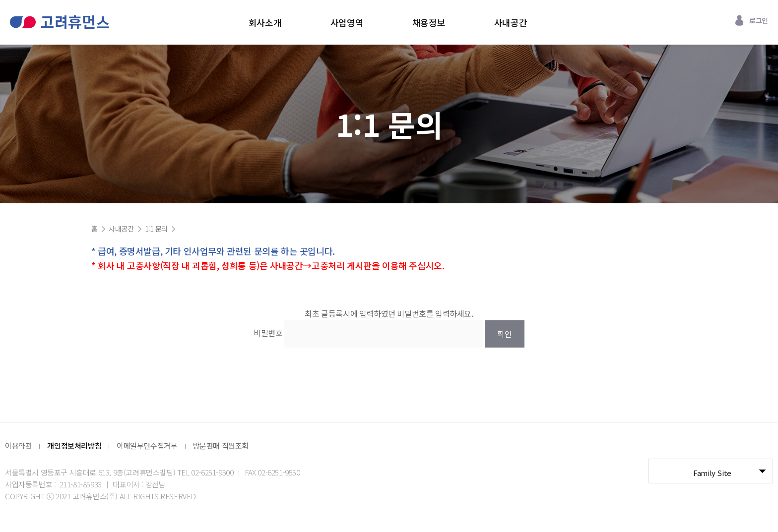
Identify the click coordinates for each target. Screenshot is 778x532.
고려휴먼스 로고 (60, 22)
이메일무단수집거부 (147, 445)
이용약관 (18, 445)
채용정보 (429, 22)
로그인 (759, 20)
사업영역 (347, 22)
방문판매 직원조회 (221, 445)
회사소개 (265, 22)
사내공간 (511, 22)
